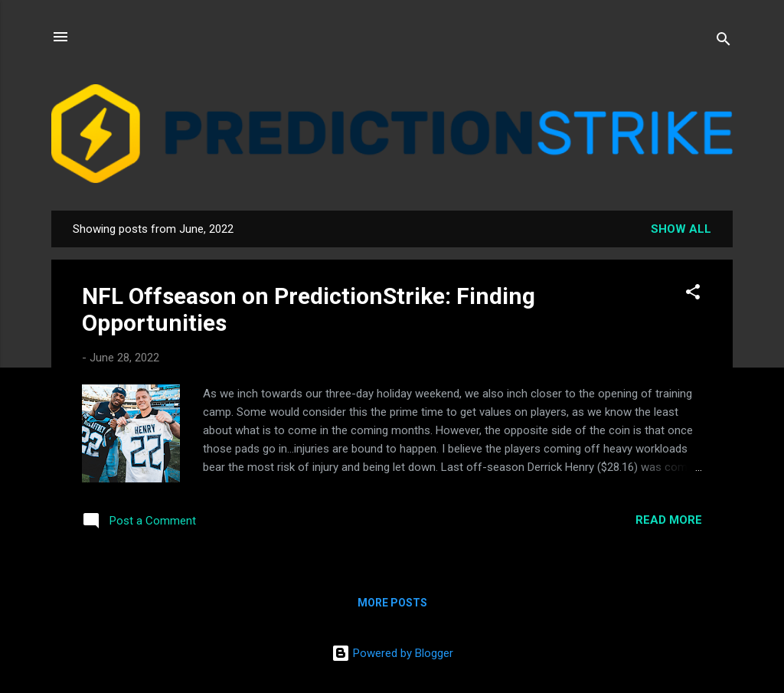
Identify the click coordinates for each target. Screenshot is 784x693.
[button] (693, 294)
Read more (669, 520)
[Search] (724, 42)
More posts (392, 603)
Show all (681, 229)
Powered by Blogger (392, 653)
